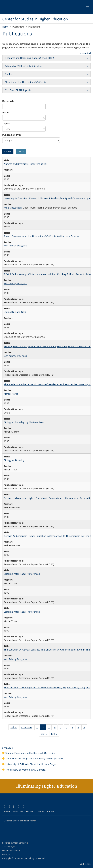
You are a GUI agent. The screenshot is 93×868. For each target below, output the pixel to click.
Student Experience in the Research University (30, 753)
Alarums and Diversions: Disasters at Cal (25, 164)
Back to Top (85, 864)
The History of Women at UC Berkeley (26, 770)
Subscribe (18, 811)
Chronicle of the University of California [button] (25, 82)
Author (6, 112)
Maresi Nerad (11, 394)
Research (8, 748)
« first (15, 728)
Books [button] (8, 74)
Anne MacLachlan (13, 208)
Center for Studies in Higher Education (35, 19)
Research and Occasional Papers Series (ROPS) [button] (30, 58)
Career (51, 811)
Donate (30, 811)
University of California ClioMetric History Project (31, 764)
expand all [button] (85, 53)
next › (45, 734)
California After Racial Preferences (22, 574)
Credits (40, 811)
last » (55, 734)
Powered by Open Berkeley (15, 843)
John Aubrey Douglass (15, 246)
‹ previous (28, 728)
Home (5, 27)
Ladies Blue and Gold (15, 312)
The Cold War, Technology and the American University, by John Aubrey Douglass (47, 687)
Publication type (12, 135)
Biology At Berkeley (14, 460)
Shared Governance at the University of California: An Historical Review (41, 236)
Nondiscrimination (11, 851)
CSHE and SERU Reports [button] (18, 90)
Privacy (6, 854)
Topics (6, 123)
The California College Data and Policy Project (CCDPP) (34, 758)
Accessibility (9, 847)
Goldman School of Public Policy (20, 821)
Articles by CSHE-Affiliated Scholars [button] (24, 66)
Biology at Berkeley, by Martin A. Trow (24, 422)
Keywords (8, 101)
